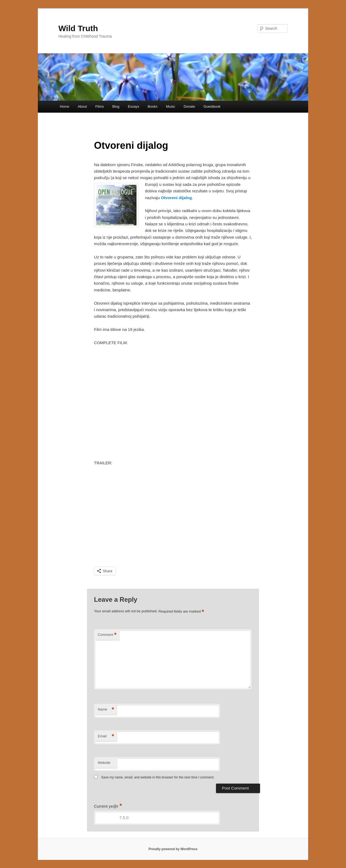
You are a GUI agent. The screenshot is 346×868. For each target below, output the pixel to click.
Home (64, 106)
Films (100, 106)
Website (104, 763)
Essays (134, 106)
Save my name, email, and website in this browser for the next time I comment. (158, 777)
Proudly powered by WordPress (173, 849)
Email (106, 736)
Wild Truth (78, 28)
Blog (116, 106)
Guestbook (212, 106)
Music (171, 106)
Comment (107, 635)
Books (152, 106)
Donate (189, 106)
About (82, 106)
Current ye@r (108, 806)
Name (106, 710)
